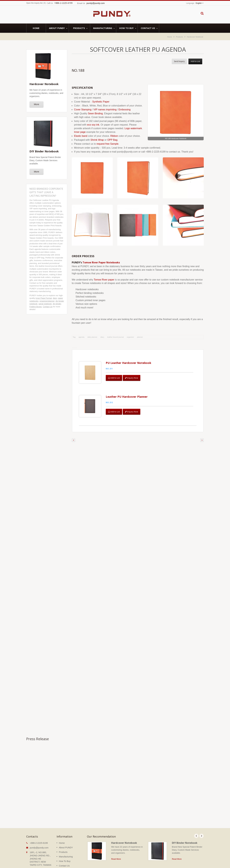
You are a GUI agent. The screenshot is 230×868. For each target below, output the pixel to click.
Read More (116, 852)
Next (201, 829)
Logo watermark (133, 128)
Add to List (195, 61)
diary (55, 298)
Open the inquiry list (34, 3)
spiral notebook (45, 304)
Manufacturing (104, 28)
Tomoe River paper (104, 280)
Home (36, 28)
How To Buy (128, 28)
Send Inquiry (179, 61)
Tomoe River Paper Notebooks (101, 262)
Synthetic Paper (101, 102)
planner (140, 337)
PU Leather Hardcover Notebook (129, 363)
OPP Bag (112, 140)
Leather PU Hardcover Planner (127, 393)
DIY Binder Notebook (185, 836)
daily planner (92, 337)
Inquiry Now (132, 378)
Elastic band (81, 136)
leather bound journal (116, 337)
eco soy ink (93, 125)
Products (80, 28)
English (199, 3)
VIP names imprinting (105, 110)
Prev (196, 829)
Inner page (80, 132)
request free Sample (108, 144)
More (36, 104)
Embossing (124, 110)
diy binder (57, 304)
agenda (82, 337)
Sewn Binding (95, 113)
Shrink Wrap (97, 140)
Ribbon (114, 136)
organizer (130, 337)
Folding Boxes (36, 307)
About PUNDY (58, 28)
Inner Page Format (44, 298)
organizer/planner (47, 301)
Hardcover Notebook (195, 37)
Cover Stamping (83, 110)
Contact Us (149, 28)
